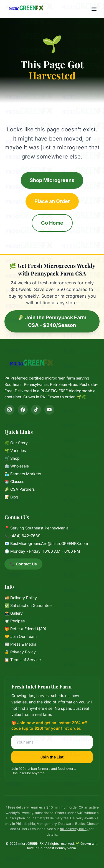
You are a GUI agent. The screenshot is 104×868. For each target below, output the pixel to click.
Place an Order (52, 201)
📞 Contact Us (23, 564)
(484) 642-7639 (25, 536)
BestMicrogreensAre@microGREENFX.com (49, 543)
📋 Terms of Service (23, 660)
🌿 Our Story (16, 443)
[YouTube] (49, 410)
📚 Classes (14, 481)
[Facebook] (23, 410)
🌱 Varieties (15, 450)
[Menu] (94, 9)
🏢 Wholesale (17, 466)
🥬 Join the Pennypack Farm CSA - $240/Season (52, 321)
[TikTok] (36, 410)
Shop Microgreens (52, 180)
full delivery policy (74, 829)
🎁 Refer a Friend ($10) (25, 629)
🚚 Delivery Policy (21, 598)
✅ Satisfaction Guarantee (28, 605)
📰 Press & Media (20, 644)
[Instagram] (9, 410)
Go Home (52, 223)
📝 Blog (11, 497)
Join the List (52, 757)
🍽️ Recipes (15, 621)
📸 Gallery (14, 613)
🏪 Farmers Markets (23, 474)
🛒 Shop (12, 458)
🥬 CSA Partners (20, 489)
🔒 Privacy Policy (20, 652)
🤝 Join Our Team (21, 636)
